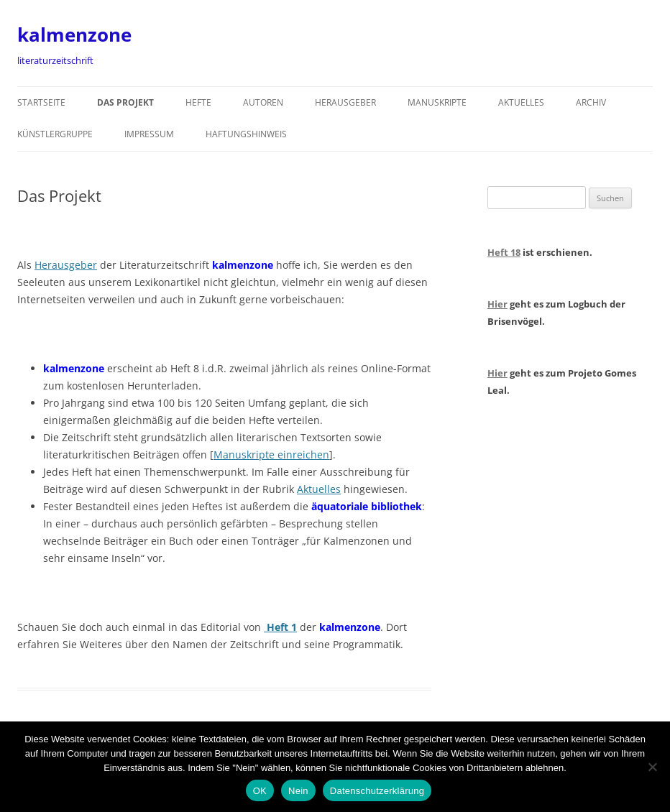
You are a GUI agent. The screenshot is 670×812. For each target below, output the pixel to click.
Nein (298, 791)
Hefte (198, 102)
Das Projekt (125, 102)
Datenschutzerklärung (377, 791)
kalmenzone (74, 34)
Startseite (41, 102)
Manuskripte (437, 102)
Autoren (263, 102)
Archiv (591, 102)
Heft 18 (504, 252)
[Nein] (652, 767)
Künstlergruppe (55, 134)
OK (260, 791)
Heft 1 (280, 627)
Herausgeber (345, 102)
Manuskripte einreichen (271, 455)
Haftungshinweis (246, 134)
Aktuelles (521, 102)
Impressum (149, 134)
